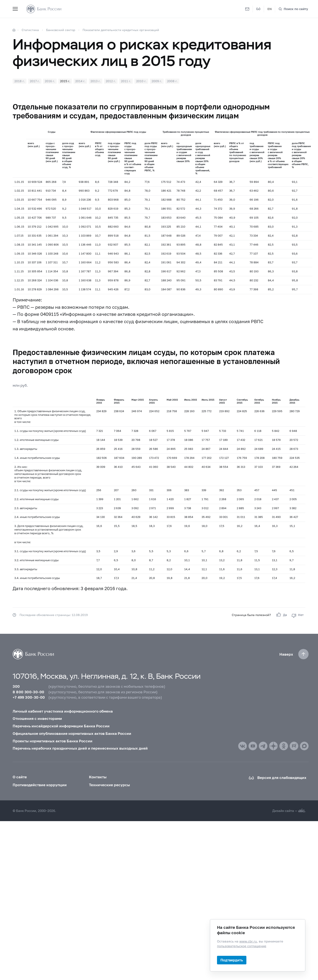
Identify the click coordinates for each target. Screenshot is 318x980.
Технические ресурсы (109, 785)
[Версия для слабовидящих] (258, 9)
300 (16, 686)
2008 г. (172, 81)
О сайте (20, 777)
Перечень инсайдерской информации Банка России (61, 726)
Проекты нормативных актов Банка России (53, 741)
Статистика (30, 30)
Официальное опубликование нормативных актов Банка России (72, 733)
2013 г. (96, 81)
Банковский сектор (61, 30)
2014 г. (80, 81)
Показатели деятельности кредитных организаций (121, 30)
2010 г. (141, 81)
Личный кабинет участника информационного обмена (63, 711)
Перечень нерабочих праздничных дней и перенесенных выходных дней (80, 748)
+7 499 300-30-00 (29, 697)
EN (270, 9)
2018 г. (20, 81)
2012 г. (111, 81)
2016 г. (50, 81)
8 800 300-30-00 (28, 692)
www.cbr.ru (248, 941)
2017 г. (35, 81)
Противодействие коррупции (40, 785)
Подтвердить (232, 960)
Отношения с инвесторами (37, 718)
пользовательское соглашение (242, 946)
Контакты (98, 777)
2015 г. (65, 81)
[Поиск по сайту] (293, 9)
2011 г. (126, 81)
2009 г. (157, 81)
